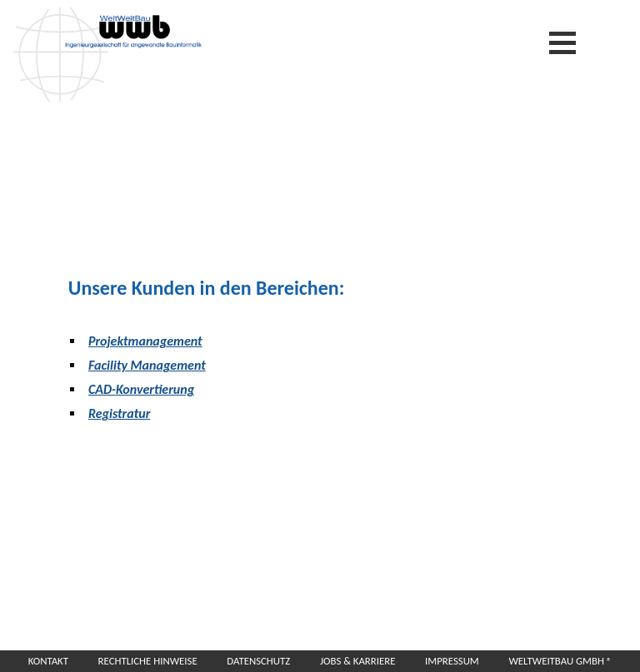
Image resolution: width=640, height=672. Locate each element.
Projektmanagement (145, 341)
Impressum (452, 661)
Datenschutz (258, 661)
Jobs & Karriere (358, 661)
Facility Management (147, 365)
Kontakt (48, 661)
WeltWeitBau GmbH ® (560, 661)
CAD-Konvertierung (141, 389)
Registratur (119, 413)
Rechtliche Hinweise (148, 661)
